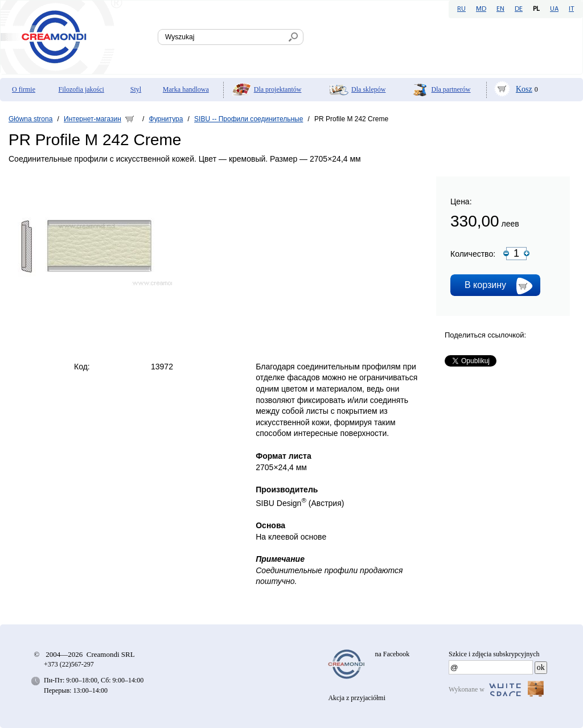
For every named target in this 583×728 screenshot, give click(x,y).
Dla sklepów (368, 89)
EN (500, 9)
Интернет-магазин (93, 119)
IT (571, 9)
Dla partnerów (451, 89)
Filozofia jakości (81, 89)
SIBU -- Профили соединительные (249, 119)
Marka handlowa (186, 89)
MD (481, 9)
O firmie (24, 89)
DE (519, 9)
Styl (136, 89)
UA (554, 9)
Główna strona (30, 119)
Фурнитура (166, 119)
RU (461, 9)
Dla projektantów (278, 89)
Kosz (524, 89)
